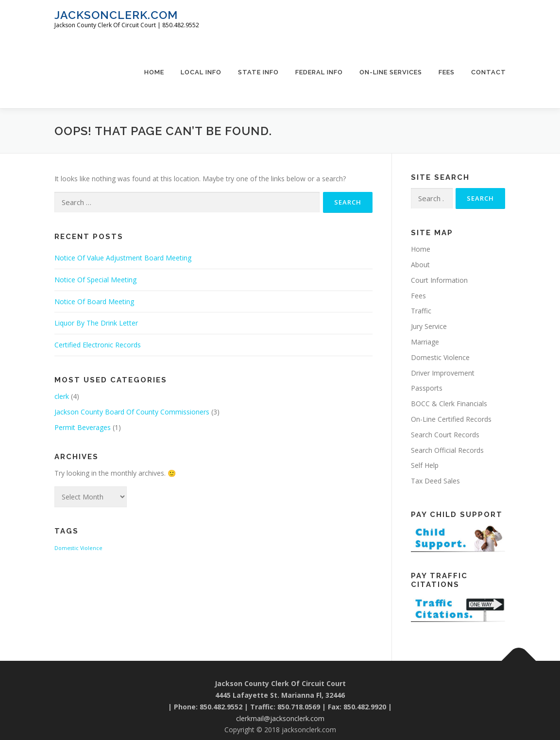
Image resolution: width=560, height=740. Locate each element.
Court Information (439, 280)
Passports (427, 388)
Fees (447, 72)
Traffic (421, 311)
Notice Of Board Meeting (94, 301)
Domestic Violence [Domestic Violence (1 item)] (78, 548)
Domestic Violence (440, 357)
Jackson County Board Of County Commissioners (132, 412)
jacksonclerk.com (116, 15)
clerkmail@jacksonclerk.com (280, 718)
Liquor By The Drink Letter (96, 323)
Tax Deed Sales (435, 481)
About (420, 265)
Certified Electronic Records (98, 345)
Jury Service (429, 326)
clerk (62, 396)
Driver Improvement (443, 373)
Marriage (425, 342)
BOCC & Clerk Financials (449, 404)
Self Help (425, 465)
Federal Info (319, 72)
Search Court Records (445, 435)
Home (154, 72)
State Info (258, 72)
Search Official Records (447, 450)
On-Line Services (391, 72)
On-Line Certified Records (451, 419)
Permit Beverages (83, 427)
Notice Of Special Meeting (95, 280)
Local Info (201, 72)
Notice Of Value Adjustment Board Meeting (123, 258)
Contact (489, 72)
